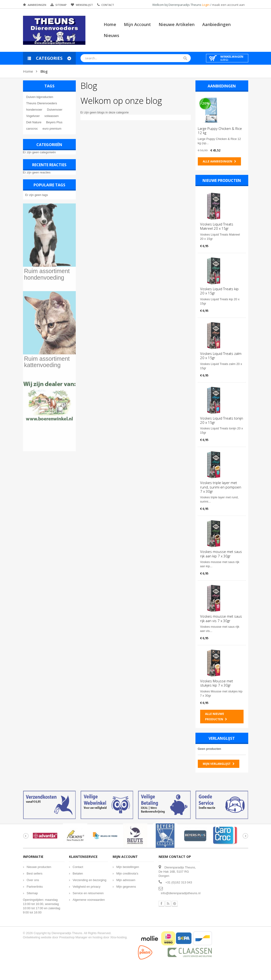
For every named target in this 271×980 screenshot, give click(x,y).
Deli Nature (33, 122)
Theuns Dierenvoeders (41, 103)
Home (110, 24)
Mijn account (137, 24)
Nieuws (111, 35)
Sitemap (61, 5)
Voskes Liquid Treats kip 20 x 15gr (220, 291)
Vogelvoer (33, 116)
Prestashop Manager (73, 933)
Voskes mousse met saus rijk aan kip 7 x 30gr (221, 554)
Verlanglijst (222, 738)
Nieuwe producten (222, 180)
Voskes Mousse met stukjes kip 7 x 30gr (217, 683)
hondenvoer (34, 110)
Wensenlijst (84, 5)
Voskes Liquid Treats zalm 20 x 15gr (221, 356)
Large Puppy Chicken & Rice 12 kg (220, 131)
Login (206, 5)
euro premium (51, 129)
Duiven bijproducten (39, 97)
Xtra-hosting (118, 933)
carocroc (32, 129)
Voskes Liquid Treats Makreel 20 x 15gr (217, 226)
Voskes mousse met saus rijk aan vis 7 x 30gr (221, 618)
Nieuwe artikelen (177, 24)
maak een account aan (228, 5)
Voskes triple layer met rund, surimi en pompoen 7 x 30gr (221, 487)
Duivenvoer (54, 110)
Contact (108, 5)
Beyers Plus (54, 122)
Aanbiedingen (37, 5)
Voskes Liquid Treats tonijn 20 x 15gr (222, 420)
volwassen (51, 116)
